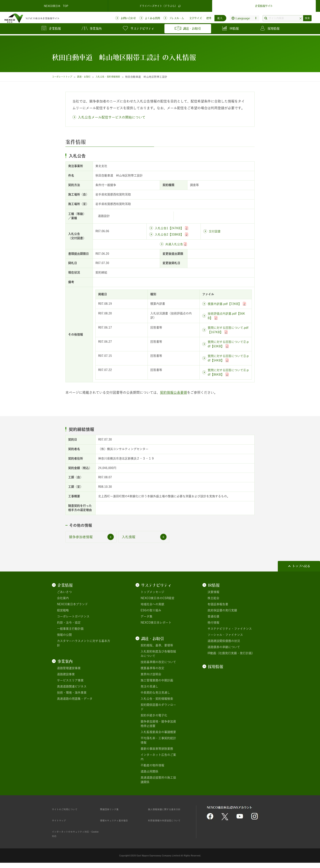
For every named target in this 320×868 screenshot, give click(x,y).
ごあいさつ (64, 592)
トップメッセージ (152, 592)
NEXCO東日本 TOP (56, 5)
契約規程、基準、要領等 (157, 645)
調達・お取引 (89, 77)
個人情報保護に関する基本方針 (169, 809)
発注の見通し (149, 686)
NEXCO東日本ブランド (72, 604)
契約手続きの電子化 (154, 715)
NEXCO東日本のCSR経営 (157, 598)
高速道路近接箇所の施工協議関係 (158, 780)
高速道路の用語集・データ (75, 699)
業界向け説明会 (151, 674)
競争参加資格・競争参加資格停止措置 (158, 724)
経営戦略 (63, 610)
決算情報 (213, 592)
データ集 (146, 616)
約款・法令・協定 (69, 623)
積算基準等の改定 (152, 668)
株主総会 (213, 598)
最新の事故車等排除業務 (157, 749)
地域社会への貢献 (152, 604)
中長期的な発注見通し (155, 693)
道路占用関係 (149, 771)
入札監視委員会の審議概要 (158, 732)
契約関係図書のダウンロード (158, 707)
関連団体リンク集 (112, 809)
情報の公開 (64, 635)
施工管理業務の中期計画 (157, 680)
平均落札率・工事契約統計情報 (158, 740)
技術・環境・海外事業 (72, 693)
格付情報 (213, 623)
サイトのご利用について (68, 809)
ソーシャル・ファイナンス (225, 635)
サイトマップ (61, 820)
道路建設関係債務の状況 (224, 641)
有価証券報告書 (218, 604)
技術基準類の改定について (158, 662)
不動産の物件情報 (152, 765)
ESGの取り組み (151, 610)
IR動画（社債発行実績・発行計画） (231, 653)
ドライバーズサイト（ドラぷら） (160, 5)
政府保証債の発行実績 (222, 610)
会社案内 (63, 598)
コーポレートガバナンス (73, 616)
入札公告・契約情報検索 (116, 77)
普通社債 (213, 616)
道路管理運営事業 (69, 668)
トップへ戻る (301, 566)
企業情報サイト (264, 5)
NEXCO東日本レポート (156, 623)
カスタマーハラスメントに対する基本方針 (84, 643)
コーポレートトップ (64, 77)
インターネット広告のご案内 (158, 757)
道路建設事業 (66, 674)
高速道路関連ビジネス (72, 686)
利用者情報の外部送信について (169, 820)
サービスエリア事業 (70, 680)
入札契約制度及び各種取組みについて (158, 654)
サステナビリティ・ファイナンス (230, 629)
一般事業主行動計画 (70, 629)
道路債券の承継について (224, 647)
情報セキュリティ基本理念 (118, 820)
